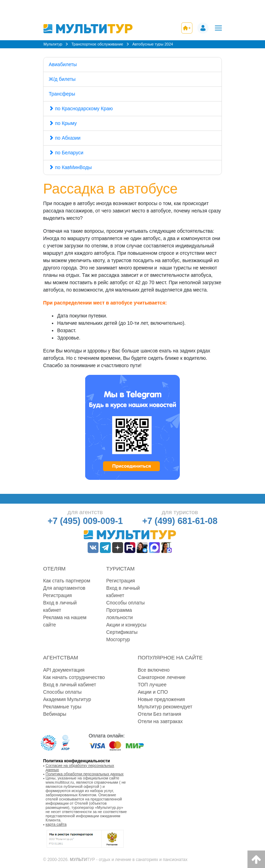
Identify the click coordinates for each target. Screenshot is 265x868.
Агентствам (61, 657)
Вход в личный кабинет (60, 606)
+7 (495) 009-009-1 (85, 521)
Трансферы (62, 94)
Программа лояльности (120, 614)
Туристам (120, 569)
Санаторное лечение (162, 677)
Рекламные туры (62, 707)
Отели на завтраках (160, 721)
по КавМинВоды (70, 167)
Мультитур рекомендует (165, 707)
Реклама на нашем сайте (65, 621)
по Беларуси (66, 153)
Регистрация (57, 595)
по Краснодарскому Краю (81, 108)
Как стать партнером (67, 581)
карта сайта (56, 824)
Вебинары (55, 714)
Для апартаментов (64, 588)
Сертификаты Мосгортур (122, 636)
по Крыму (63, 123)
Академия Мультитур (67, 699)
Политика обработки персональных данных (85, 774)
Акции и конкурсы (126, 625)
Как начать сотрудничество (74, 677)
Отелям (54, 569)
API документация (64, 670)
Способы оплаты (125, 603)
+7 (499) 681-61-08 (180, 521)
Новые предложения (161, 699)
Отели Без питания (159, 714)
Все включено (154, 670)
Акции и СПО (153, 692)
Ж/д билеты (62, 79)
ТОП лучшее (152, 685)
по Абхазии (65, 138)
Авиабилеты (63, 64)
